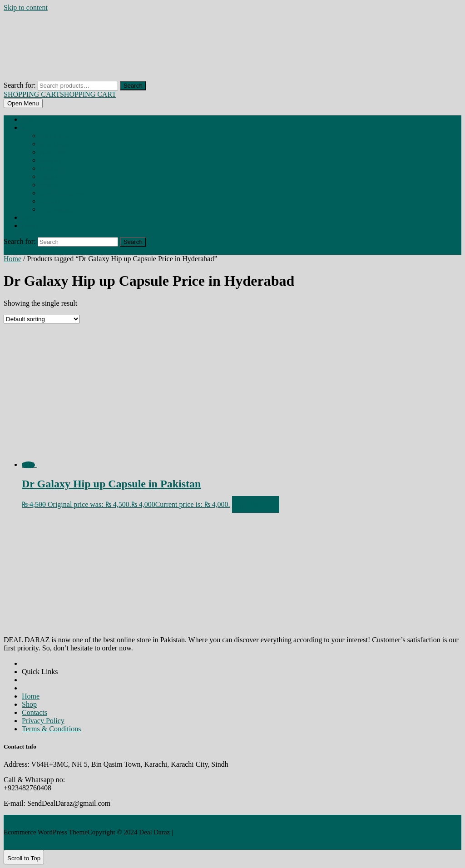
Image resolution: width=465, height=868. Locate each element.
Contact (30, 226)
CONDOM (49, 177)
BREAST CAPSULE (55, 144)
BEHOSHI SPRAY (55, 136)
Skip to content (26, 7)
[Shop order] (42, 319)
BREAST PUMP (53, 169)
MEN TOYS (50, 202)
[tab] (23, 103)
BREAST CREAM (54, 153)
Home (28, 120)
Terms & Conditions (51, 729)
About (28, 218)
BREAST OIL (50, 161)
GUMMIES (50, 185)
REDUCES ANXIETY (57, 210)
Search (133, 86)
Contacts (35, 712)
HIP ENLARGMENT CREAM (64, 193)
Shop (27, 128)
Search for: (20, 85)
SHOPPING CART (60, 94)
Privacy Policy (43, 721)
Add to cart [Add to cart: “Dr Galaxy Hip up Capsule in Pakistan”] (256, 504)
